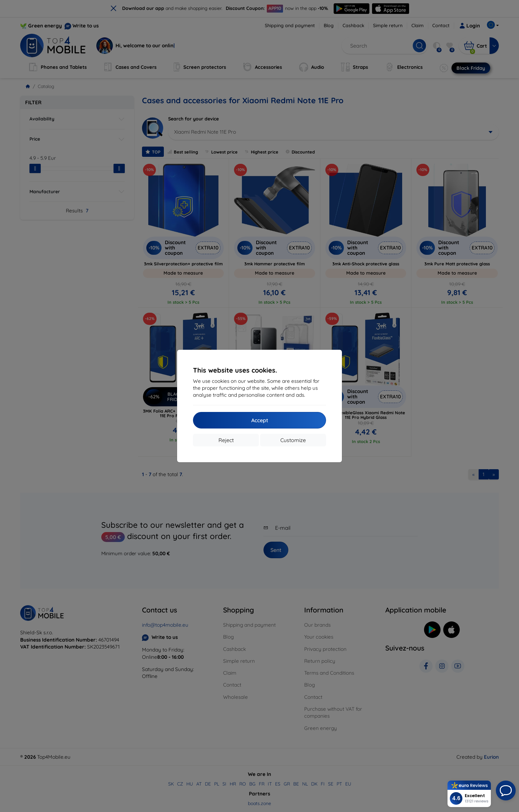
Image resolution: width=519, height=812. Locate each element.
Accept (260, 420)
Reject (226, 440)
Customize (293, 440)
